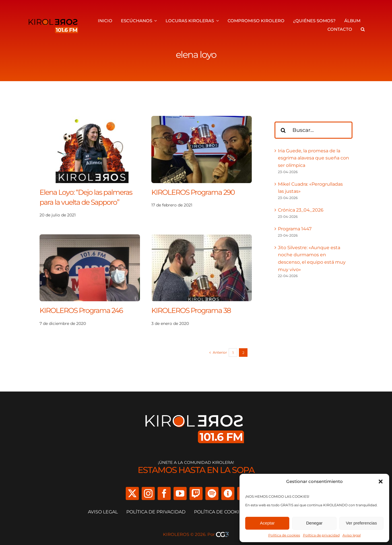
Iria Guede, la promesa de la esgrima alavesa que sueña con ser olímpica (313, 158)
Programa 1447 (295, 229)
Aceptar (267, 523)
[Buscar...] (313, 130)
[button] (381, 482)
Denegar (314, 523)
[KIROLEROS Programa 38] (202, 238)
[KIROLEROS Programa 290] (202, 119)
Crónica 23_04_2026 (301, 210)
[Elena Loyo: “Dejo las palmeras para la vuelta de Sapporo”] (90, 119)
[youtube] (180, 493)
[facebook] (164, 493)
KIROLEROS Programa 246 (81, 310)
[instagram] (148, 493)
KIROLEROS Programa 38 (191, 310)
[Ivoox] (228, 493)
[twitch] (196, 493)
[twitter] (132, 493)
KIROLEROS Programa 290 (193, 192)
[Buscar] (283, 130)
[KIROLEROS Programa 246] (90, 238)
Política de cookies (284, 535)
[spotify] (212, 493)
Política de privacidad (321, 535)
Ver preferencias (361, 523)
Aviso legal (352, 535)
